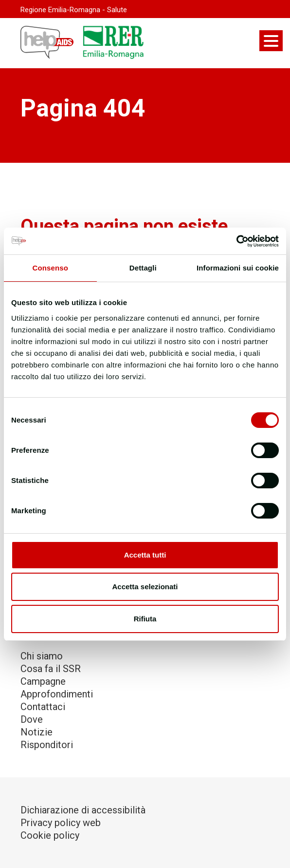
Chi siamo (42, 656)
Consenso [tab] (50, 268)
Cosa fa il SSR (51, 669)
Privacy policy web (61, 823)
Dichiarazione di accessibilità (83, 810)
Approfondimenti (57, 694)
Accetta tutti (145, 555)
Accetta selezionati (145, 587)
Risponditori (47, 745)
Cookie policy (50, 835)
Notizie (36, 732)
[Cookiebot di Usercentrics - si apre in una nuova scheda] (236, 241)
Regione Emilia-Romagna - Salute (74, 10)
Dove (32, 719)
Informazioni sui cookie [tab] (238, 268)
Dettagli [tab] (143, 268)
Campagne (43, 681)
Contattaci (43, 707)
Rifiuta (145, 619)
